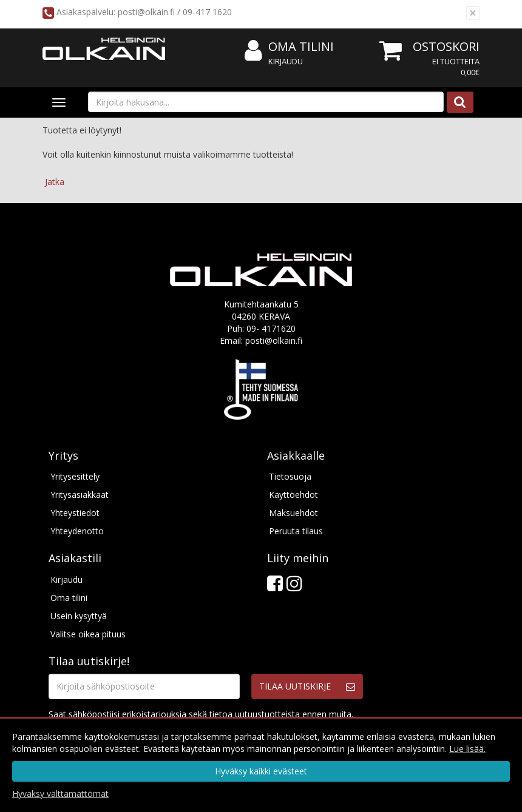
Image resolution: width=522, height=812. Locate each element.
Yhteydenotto (77, 531)
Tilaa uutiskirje (295, 686)
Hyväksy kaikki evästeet (261, 771)
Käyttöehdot (293, 495)
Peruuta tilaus (296, 531)
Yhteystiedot (75, 513)
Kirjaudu (286, 61)
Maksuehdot (293, 513)
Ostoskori (446, 46)
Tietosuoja (290, 476)
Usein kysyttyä (79, 616)
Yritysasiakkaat (80, 495)
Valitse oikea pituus (88, 634)
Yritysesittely (75, 476)
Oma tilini (289, 47)
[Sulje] (473, 13)
